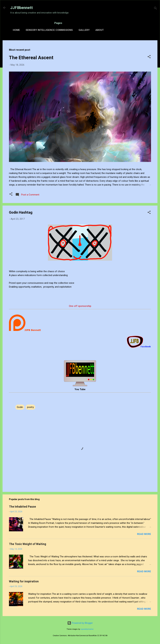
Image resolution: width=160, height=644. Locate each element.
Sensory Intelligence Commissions (49, 30)
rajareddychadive (87, 629)
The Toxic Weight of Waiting (28, 544)
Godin (20, 407)
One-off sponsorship (80, 306)
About (100, 30)
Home (16, 30)
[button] (149, 57)
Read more (144, 534)
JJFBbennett (21, 8)
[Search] (156, 9)
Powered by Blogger (80, 623)
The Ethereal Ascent (31, 58)
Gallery (84, 30)
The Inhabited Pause (22, 507)
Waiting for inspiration (24, 581)
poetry (30, 407)
